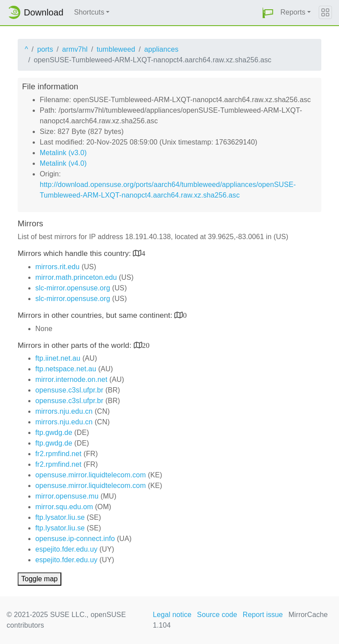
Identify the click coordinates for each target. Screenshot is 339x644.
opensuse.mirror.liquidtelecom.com (91, 475)
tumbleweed (116, 49)
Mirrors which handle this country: (75, 253)
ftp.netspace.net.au (66, 369)
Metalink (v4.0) (63, 163)
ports (45, 49)
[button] (268, 13)
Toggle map (40, 579)
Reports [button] (293, 12)
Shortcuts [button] (89, 12)
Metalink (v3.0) (63, 153)
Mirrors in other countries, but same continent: (96, 315)
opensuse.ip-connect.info (75, 539)
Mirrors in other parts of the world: (76, 345)
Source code (217, 615)
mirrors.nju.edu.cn (64, 411)
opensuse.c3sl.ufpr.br (69, 390)
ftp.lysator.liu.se (60, 517)
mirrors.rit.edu (57, 267)
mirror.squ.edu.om (64, 507)
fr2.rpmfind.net (58, 454)
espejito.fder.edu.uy (66, 549)
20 (146, 345)
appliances (162, 49)
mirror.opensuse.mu (67, 496)
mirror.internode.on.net (71, 379)
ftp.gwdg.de (54, 433)
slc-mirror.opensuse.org (73, 288)
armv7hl (75, 49)
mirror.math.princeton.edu (76, 277)
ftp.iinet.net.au (58, 358)
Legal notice (172, 615)
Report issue (263, 615)
